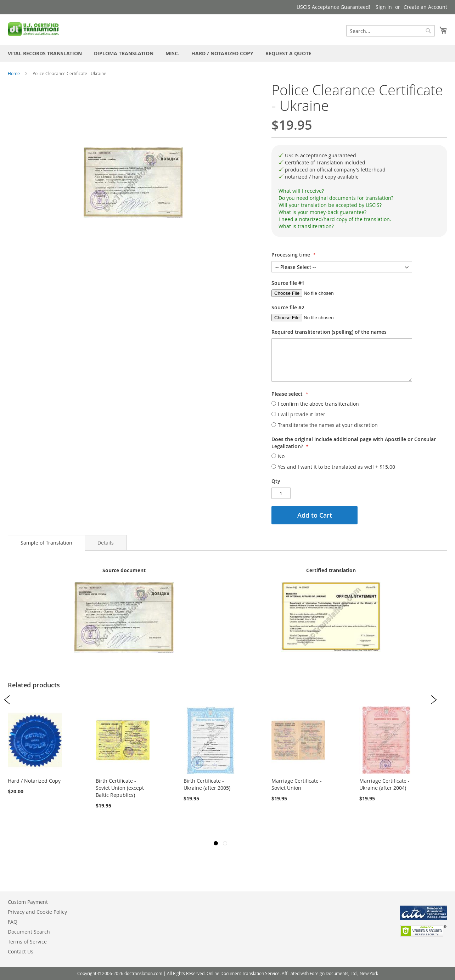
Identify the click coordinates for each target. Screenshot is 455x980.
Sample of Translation (46, 543)
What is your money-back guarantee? (322, 212)
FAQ (13, 922)
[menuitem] (45, 53)
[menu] (227, 53)
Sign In (384, 7)
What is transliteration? (306, 226)
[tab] (359, 191)
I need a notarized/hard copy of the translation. (335, 219)
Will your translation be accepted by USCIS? (330, 205)
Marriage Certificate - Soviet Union (297, 784)
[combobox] (391, 31)
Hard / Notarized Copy (34, 781)
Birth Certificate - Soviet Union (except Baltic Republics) (120, 788)
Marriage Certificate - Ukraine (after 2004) (384, 784)
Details (106, 543)
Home (14, 73)
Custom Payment (28, 902)
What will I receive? (301, 191)
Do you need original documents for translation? (336, 198)
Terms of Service (27, 942)
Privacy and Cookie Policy (37, 912)
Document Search (29, 932)
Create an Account (425, 7)
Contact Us (21, 951)
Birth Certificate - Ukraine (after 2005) (207, 784)
